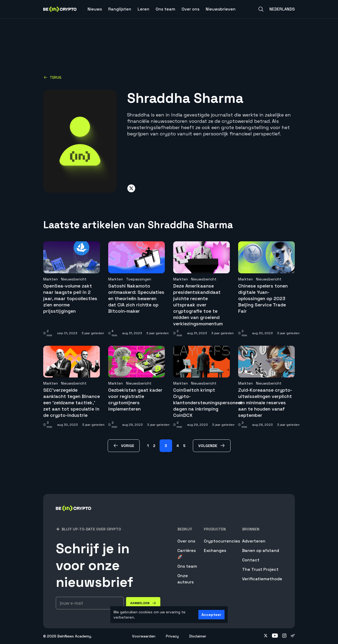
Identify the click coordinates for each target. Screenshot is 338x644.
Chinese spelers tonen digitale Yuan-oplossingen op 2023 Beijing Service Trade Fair (263, 298)
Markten (51, 279)
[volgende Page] (212, 446)
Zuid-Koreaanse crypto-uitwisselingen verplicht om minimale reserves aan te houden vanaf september (265, 403)
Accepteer (211, 615)
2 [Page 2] (154, 446)
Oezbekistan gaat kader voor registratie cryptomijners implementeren (135, 399)
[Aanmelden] (143, 603)
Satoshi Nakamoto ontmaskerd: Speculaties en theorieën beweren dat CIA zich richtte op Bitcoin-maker (136, 298)
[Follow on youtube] (275, 636)
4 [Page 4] (178, 446)
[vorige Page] (124, 446)
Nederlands (282, 9)
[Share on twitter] (131, 188)
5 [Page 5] (184, 446)
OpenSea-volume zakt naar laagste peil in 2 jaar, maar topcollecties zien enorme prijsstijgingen (70, 298)
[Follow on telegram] (293, 636)
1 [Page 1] (148, 446)
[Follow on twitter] (266, 636)
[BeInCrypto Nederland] (74, 515)
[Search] (261, 9)
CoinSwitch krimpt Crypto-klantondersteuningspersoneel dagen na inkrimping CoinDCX (207, 403)
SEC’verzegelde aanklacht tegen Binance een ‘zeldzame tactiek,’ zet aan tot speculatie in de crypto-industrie (72, 403)
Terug (52, 77)
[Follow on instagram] (284, 636)
